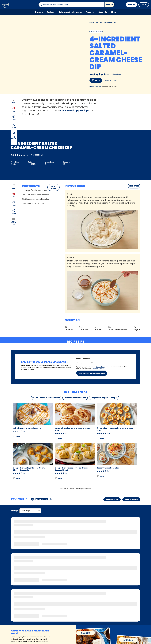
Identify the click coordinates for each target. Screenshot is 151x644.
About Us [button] (103, 12)
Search (110, 5)
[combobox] (71, 5)
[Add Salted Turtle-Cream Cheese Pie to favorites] (14, 436)
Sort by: (14, 511)
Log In (144, 5)
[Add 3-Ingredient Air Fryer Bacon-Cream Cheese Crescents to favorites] (14, 478)
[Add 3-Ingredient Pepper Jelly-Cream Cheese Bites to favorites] (98, 439)
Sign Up (131, 5)
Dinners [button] (39, 12)
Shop (113, 12)
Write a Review (112, 499)
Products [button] (90, 12)
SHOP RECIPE (53, 187)
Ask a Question (131, 499)
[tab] (19, 499)
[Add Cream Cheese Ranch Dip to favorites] (98, 476)
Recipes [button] (51, 12)
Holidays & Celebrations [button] (70, 12)
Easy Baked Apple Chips (75, 111)
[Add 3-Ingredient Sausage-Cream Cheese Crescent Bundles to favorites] (56, 478)
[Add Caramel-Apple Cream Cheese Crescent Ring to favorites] (56, 439)
